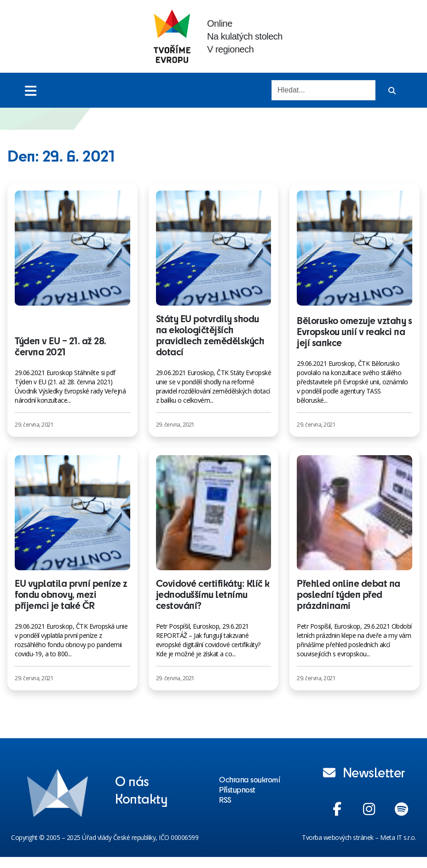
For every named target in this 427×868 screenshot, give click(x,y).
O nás (132, 781)
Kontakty (141, 798)
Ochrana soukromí (249, 779)
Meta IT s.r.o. (398, 837)
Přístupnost (237, 789)
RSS (225, 799)
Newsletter (364, 772)
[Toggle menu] (31, 90)
